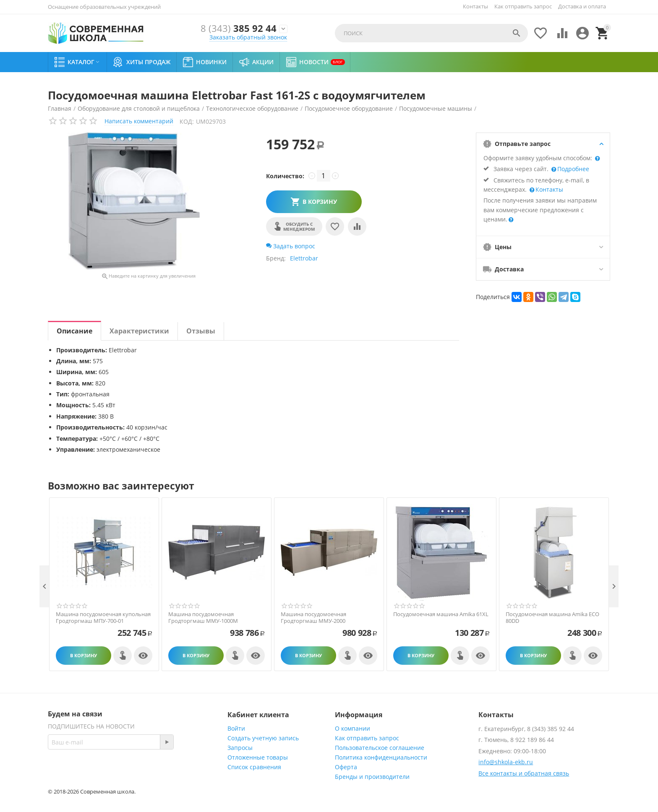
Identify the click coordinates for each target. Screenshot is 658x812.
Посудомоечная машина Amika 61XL (441, 614)
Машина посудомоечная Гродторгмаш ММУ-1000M (203, 618)
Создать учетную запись (263, 738)
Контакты (475, 6)
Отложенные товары (258, 757)
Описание (74, 331)
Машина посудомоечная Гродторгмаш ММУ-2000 (313, 618)
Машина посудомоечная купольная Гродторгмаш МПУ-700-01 (103, 618)
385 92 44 (239, 29)
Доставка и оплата (582, 6)
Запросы (240, 748)
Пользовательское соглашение (380, 748)
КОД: (187, 121)
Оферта (346, 767)
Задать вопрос (291, 246)
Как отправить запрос (523, 6)
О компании (352, 728)
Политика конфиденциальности (381, 757)
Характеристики (139, 331)
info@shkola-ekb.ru (506, 762)
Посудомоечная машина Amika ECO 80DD (552, 618)
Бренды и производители (372, 777)
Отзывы (201, 331)
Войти (236, 728)
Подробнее (572, 169)
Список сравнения (254, 767)
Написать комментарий (139, 121)
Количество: (285, 176)
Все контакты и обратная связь (524, 773)
